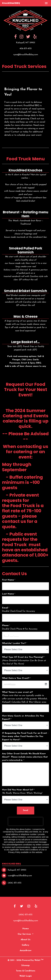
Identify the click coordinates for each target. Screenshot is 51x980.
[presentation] (26, 821)
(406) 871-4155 (26, 915)
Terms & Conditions (26, 971)
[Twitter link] (21, 906)
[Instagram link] (29, 906)
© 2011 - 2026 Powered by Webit (26, 960)
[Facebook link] (15, 906)
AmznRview (26, 951)
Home (26, 929)
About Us (26, 940)
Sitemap (26, 966)
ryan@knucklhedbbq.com (26, 55)
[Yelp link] (36, 906)
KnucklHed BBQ (11, 3)
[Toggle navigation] (46, 3)
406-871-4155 (26, 49)
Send (26, 810)
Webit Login (26, 976)
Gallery (26, 945)
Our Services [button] (25, 934)
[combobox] (26, 650)
